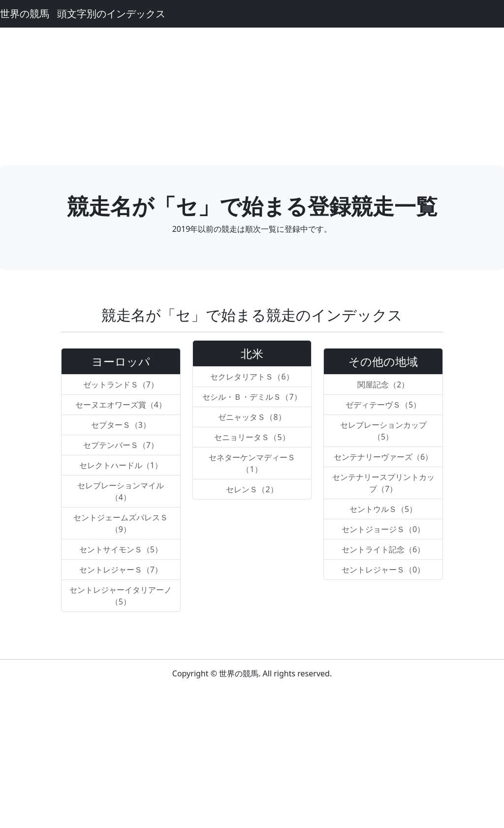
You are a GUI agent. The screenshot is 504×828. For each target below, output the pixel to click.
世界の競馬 (25, 14)
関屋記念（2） (383, 384)
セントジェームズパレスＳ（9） (121, 523)
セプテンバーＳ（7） (121, 445)
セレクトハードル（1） (121, 465)
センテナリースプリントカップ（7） (383, 483)
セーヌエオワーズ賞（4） (121, 405)
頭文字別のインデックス (111, 14)
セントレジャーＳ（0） (383, 570)
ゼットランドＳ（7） (121, 384)
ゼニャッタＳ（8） (252, 417)
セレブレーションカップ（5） (383, 431)
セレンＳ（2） (252, 489)
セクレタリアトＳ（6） (252, 377)
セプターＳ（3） (121, 425)
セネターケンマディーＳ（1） (252, 463)
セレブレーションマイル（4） (121, 491)
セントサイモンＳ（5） (121, 549)
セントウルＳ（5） (383, 509)
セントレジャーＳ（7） (121, 570)
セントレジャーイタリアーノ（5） (121, 596)
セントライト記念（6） (383, 549)
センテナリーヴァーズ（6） (383, 457)
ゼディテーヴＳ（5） (383, 405)
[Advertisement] (252, 96)
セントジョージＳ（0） (383, 529)
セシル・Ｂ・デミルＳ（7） (252, 397)
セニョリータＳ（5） (252, 437)
